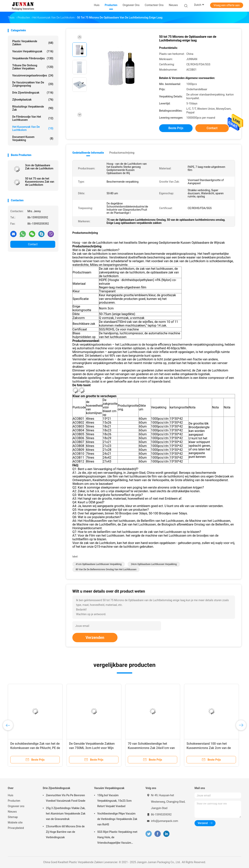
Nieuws (12, 812)
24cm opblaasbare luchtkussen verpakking (154, 564)
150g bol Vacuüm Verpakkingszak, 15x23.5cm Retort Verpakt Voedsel (114, 801)
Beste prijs (176, 128)
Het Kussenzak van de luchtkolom (33, 128)
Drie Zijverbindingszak (33, 93)
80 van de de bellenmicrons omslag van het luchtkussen (106, 569)
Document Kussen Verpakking (33, 138)
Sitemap (13, 817)
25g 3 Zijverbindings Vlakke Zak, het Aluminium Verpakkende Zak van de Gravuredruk (66, 814)
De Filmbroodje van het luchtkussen (33, 118)
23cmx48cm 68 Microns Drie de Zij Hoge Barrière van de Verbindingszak (65, 832)
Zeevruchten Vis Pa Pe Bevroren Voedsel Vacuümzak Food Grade (66, 798)
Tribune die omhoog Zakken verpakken (33, 67)
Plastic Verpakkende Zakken (33, 43)
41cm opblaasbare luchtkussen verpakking (99, 564)
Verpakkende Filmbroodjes (33, 58)
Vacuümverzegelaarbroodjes (33, 75)
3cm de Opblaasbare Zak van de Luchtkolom (39, 167)
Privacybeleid (16, 828)
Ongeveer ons (16, 806)
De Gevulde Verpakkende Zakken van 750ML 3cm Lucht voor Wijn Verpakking (92, 748)
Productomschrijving (122, 153)
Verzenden (95, 638)
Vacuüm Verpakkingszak (33, 51)
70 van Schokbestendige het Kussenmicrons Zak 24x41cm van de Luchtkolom (151, 748)
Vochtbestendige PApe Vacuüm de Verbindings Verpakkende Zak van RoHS (117, 819)
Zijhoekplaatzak (33, 100)
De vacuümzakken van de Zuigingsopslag (33, 84)
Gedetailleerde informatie (88, 153)
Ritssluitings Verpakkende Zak (33, 108)
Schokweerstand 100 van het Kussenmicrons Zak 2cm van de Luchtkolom (209, 748)
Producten (14, 801)
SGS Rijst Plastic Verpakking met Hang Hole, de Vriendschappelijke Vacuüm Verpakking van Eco (117, 838)
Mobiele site (15, 822)
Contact (33, 244)
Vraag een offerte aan (227, 5)
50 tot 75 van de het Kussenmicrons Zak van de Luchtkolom (40, 182)
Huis (11, 795)
